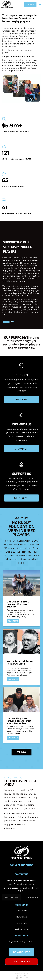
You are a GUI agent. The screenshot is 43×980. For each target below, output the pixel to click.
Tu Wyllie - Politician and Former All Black (20, 663)
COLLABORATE (21, 498)
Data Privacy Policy (11, 897)
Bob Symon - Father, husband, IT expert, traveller (18, 604)
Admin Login (22, 978)
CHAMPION (21, 449)
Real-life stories (22, 929)
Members (21, 975)
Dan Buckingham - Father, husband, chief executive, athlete (19, 721)
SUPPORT (21, 400)
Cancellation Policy (32, 897)
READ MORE (13, 621)
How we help (21, 917)
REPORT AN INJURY (21, 962)
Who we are (22, 911)
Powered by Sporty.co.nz (21, 973)
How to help (22, 923)
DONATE (30, 4)
